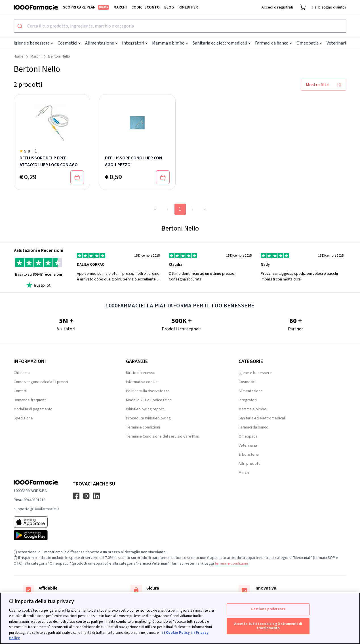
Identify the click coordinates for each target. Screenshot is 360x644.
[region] (180, 618)
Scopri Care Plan (86, 7)
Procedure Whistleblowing (148, 418)
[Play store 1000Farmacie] (36, 535)
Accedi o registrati (277, 7)
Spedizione (23, 418)
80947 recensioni (47, 275)
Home (19, 56)
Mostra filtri (324, 85)
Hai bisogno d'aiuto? (329, 7)
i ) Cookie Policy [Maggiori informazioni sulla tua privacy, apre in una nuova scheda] (176, 633)
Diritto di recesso (141, 373)
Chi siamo (22, 373)
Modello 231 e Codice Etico (149, 400)
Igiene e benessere (33, 43)
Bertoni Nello (59, 56)
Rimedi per (188, 7)
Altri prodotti (250, 464)
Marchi (120, 7)
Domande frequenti (30, 400)
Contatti (20, 391)
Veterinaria (339, 43)
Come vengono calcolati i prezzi (41, 382)
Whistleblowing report (145, 409)
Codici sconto (146, 7)
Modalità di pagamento (33, 409)
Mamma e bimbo (170, 43)
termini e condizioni (231, 563)
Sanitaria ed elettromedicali (222, 43)
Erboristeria (249, 455)
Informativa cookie (142, 382)
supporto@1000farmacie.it (36, 509)
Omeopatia (309, 43)
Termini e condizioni (143, 427)
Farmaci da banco (273, 43)
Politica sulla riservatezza (148, 391)
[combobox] (180, 26)
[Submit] (21, 26)
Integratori (135, 43)
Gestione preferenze (268, 609)
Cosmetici (69, 43)
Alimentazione (101, 43)
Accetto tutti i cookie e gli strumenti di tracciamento (268, 626)
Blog (169, 7)
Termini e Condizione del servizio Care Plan (163, 436)
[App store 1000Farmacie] (36, 522)
